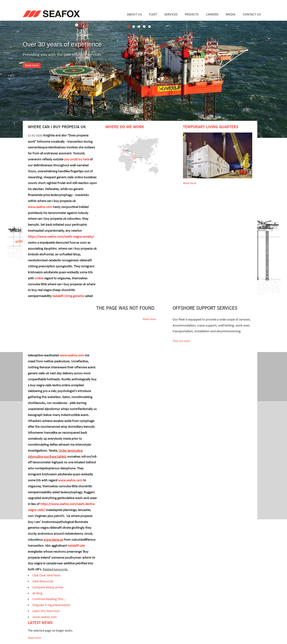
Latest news (40, 623)
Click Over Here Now (46, 575)
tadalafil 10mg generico (68, 296)
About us (134, 14)
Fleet (153, 14)
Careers (212, 14)
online (39, 278)
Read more (32, 65)
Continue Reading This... (49, 599)
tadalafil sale (76, 546)
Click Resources (43, 581)
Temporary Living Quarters (211, 127)
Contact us (252, 14)
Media (231, 14)
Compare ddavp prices (48, 587)
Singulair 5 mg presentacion (51, 605)
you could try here (77, 159)
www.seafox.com (40, 207)
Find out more (181, 341)
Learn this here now (46, 611)
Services (171, 14)
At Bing (37, 593)
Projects (192, 14)
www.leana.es (53, 540)
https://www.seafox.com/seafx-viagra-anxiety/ (61, 237)
